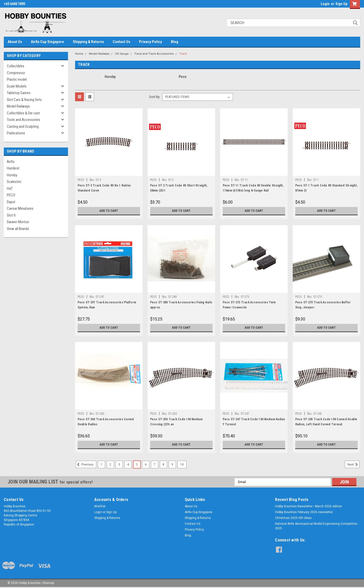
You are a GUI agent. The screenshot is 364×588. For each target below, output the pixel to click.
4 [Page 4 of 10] (128, 465)
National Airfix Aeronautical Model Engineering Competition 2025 (316, 526)
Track (183, 54)
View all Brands (18, 229)
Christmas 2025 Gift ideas (293, 518)
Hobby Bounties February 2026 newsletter (304, 512)
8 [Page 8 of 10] (163, 465)
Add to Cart (109, 211)
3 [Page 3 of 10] (119, 465)
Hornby (12, 175)
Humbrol (13, 168)
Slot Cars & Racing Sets (24, 100)
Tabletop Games (19, 93)
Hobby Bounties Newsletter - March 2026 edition (309, 506)
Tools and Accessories (24, 120)
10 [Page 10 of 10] (182, 465)
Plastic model (17, 79)
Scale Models (17, 86)
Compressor (16, 73)
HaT (10, 188)
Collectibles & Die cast (23, 113)
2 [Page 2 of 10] (110, 465)
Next (354, 465)
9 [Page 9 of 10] (172, 465)
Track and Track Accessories (154, 54)
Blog (175, 42)
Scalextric (14, 182)
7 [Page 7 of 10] (155, 465)
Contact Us (121, 42)
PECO (11, 195)
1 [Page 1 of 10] (101, 465)
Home (79, 54)
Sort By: (155, 97)
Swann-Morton (18, 222)
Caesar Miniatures (20, 208)
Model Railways (18, 106)
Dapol (11, 202)
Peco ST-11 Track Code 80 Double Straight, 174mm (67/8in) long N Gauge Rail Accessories (253, 191)
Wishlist (100, 506)
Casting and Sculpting (23, 127)
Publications (16, 133)
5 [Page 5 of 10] (137, 465)
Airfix (11, 162)
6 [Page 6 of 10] (146, 465)
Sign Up (341, 4)
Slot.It (11, 215)
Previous (85, 465)
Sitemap (48, 583)
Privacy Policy (151, 42)
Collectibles (16, 66)
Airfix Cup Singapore (47, 42)
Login (325, 4)
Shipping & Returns (88, 42)
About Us (15, 42)
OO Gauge (122, 54)
